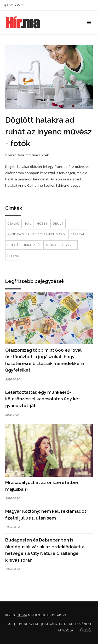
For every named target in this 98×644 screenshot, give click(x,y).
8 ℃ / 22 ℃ (14, 5)
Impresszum (28, 624)
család (13, 223)
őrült (58, 223)
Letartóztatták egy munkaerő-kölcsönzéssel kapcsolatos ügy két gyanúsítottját (43, 399)
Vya (21, 155)
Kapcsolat (66, 630)
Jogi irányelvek (54, 624)
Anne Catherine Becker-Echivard (36, 234)
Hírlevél (85, 630)
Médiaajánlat (80, 624)
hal (28, 223)
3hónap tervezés (60, 245)
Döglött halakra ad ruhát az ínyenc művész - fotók (48, 132)
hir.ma (22, 615)
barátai (77, 234)
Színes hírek (39, 155)
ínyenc (13, 256)
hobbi (42, 223)
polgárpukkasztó (24, 245)
